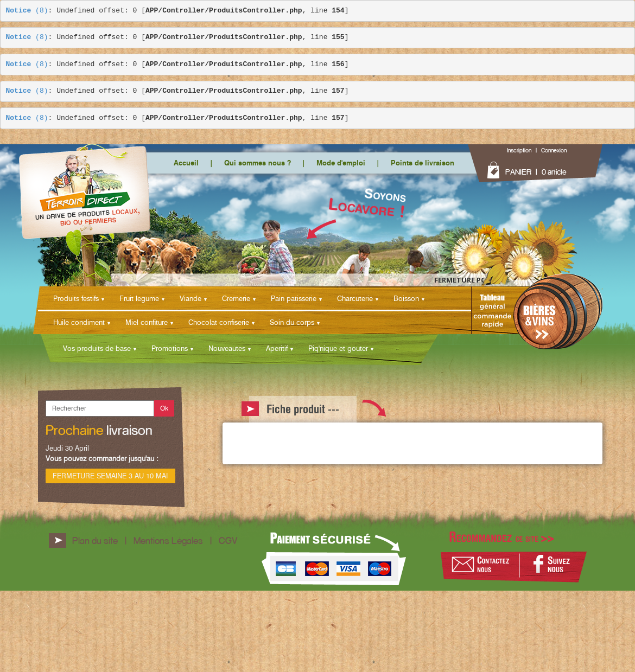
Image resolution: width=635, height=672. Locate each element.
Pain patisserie (294, 298)
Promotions (170, 348)
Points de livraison (423, 163)
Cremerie (236, 298)
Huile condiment (79, 322)
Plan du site (95, 540)
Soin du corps (292, 322)
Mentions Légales (168, 540)
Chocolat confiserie (219, 322)
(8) (27, 11)
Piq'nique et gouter (338, 348)
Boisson (406, 298)
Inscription (519, 150)
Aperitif (277, 348)
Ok (164, 408)
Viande (190, 298)
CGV (228, 540)
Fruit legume (139, 298)
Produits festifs (76, 298)
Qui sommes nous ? (258, 163)
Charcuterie (355, 298)
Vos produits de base (97, 348)
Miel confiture (147, 322)
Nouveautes (227, 348)
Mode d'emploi (341, 163)
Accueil (186, 163)
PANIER (518, 172)
